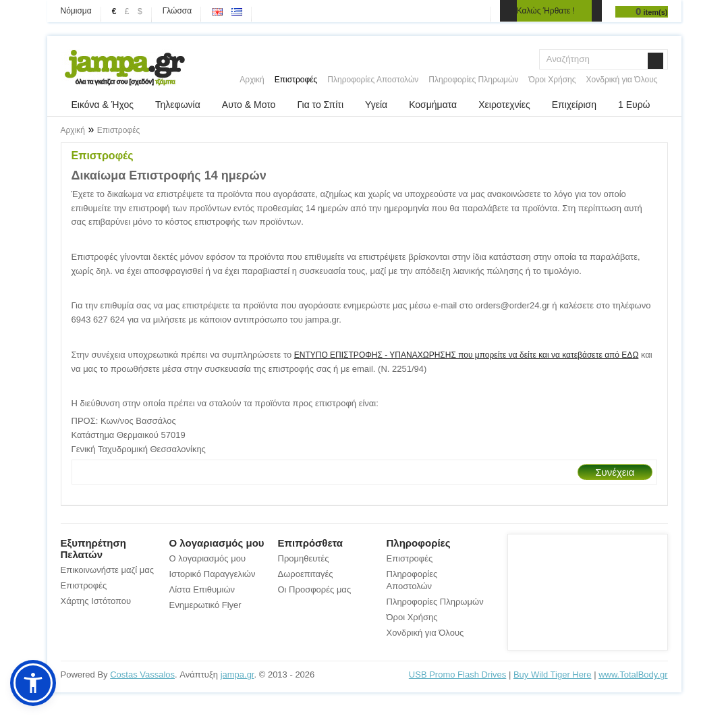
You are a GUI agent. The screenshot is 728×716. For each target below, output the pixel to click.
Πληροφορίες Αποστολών (373, 80)
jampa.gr (237, 674)
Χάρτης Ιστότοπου (96, 601)
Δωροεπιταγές (306, 574)
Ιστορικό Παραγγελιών (213, 574)
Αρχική (252, 80)
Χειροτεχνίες (504, 105)
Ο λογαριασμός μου (208, 558)
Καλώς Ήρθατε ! (546, 11)
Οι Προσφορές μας (315, 589)
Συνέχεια (615, 472)
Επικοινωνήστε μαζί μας (107, 570)
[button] (33, 683)
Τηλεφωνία (178, 105)
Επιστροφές (296, 80)
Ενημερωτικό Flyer (205, 605)
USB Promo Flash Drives (457, 674)
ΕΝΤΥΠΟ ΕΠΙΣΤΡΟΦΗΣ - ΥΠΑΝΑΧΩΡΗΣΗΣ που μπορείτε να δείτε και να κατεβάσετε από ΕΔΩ (467, 355)
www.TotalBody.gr (633, 674)
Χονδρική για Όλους (622, 80)
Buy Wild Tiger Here (553, 674)
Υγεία (376, 105)
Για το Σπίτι (320, 105)
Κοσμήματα (433, 105)
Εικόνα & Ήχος (103, 105)
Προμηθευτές (304, 558)
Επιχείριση (574, 105)
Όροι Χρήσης (552, 80)
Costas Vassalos (142, 674)
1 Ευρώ (634, 105)
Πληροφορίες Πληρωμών (473, 80)
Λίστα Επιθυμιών (202, 589)
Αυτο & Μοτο (249, 105)
